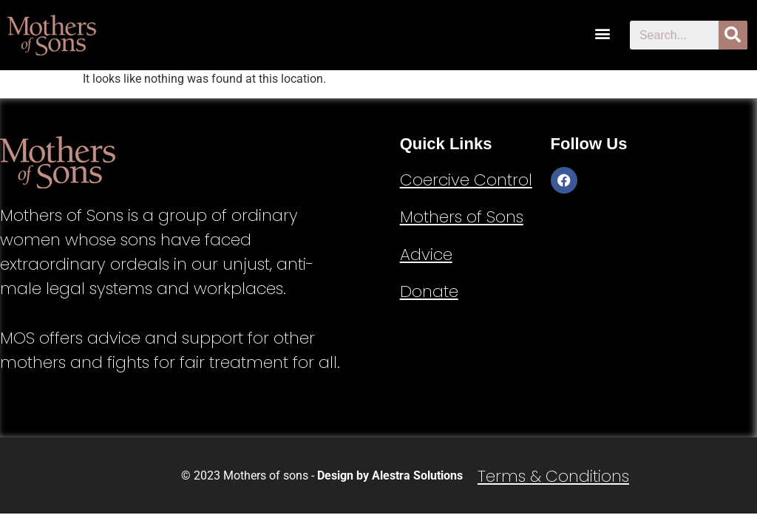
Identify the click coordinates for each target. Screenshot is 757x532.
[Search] (733, 35)
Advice (426, 255)
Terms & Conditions (553, 476)
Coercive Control (466, 180)
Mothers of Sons (462, 217)
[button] (603, 33)
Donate (429, 291)
